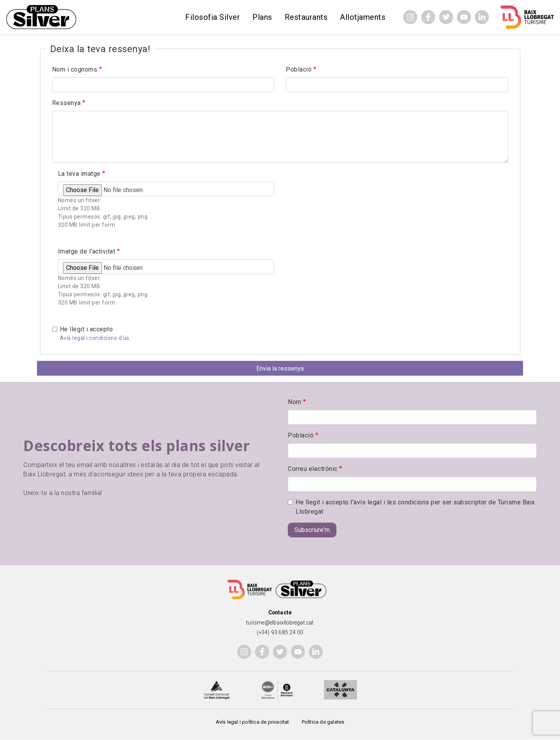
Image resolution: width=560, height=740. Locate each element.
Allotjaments (363, 17)
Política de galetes (323, 722)
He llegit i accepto (87, 329)
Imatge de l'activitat (87, 251)
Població (299, 69)
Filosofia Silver (213, 17)
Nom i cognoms (75, 69)
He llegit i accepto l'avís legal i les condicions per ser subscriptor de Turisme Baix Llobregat (415, 507)
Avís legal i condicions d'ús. (95, 338)
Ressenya (66, 103)
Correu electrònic (313, 469)
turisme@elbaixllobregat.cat (280, 623)
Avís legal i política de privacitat (253, 722)
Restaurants (306, 17)
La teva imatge (79, 174)
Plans (262, 17)
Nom (295, 402)
